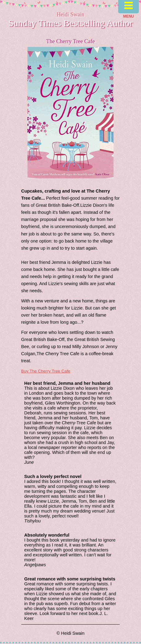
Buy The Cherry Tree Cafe (46, 371)
